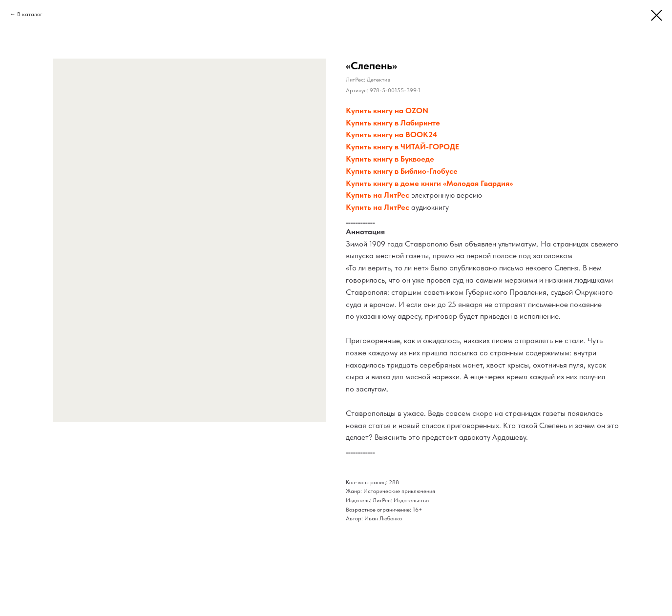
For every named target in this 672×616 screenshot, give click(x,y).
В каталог (30, 14)
